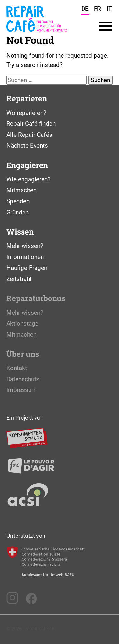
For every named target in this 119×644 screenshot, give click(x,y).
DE (85, 9)
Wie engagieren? (28, 179)
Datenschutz (23, 379)
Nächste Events (27, 146)
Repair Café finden (31, 124)
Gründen (17, 212)
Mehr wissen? (25, 246)
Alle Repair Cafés (29, 135)
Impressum (22, 390)
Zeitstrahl (19, 279)
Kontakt (17, 368)
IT (109, 9)
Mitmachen (21, 190)
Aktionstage (22, 323)
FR (97, 9)
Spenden (18, 201)
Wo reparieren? (26, 113)
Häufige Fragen (27, 268)
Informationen (25, 257)
